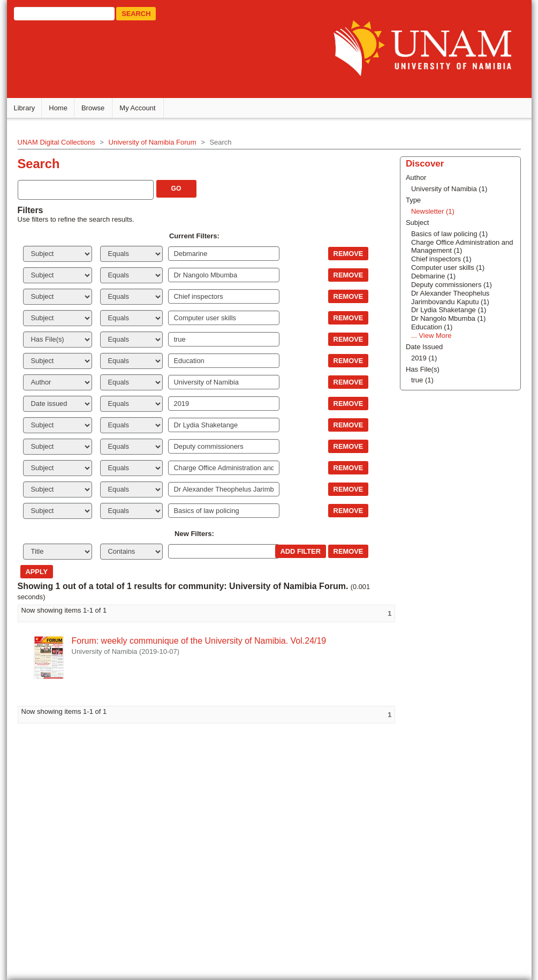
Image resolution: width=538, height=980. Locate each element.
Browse (94, 107)
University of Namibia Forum (154, 142)
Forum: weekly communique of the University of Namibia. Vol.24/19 (201, 640)
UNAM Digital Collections (58, 142)
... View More (430, 335)
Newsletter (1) (432, 211)
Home (60, 107)
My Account (139, 107)
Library (26, 107)
